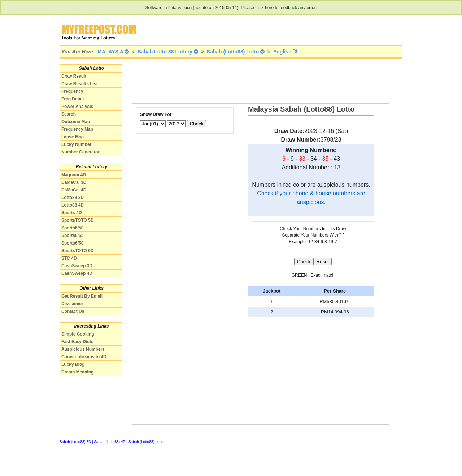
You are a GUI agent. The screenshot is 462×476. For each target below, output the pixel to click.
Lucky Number (76, 144)
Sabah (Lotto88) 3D (75, 442)
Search (69, 114)
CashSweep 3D (77, 266)
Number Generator (80, 152)
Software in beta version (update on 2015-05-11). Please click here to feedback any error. (231, 8)
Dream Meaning (77, 372)
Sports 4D (72, 213)
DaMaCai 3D (74, 182)
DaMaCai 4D (74, 190)
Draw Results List (80, 84)
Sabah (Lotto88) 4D (110, 442)
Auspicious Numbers (83, 349)
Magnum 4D (74, 175)
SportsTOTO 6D (78, 251)
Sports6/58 (72, 243)
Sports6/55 (72, 235)
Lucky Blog (73, 364)
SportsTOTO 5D (78, 220)
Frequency (72, 91)
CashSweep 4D (77, 273)
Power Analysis (77, 107)
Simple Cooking (78, 334)
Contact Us (73, 311)
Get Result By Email (82, 296)
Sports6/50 (72, 228)
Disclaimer (72, 304)
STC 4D (69, 258)
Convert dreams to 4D (84, 357)
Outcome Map (76, 122)
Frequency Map (77, 129)
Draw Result (74, 76)
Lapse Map (73, 137)
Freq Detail (73, 99)
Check (197, 124)
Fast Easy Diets (77, 342)
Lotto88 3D (73, 198)
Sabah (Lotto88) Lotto (146, 442)
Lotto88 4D (73, 205)
